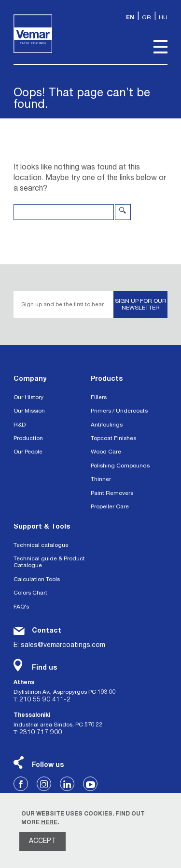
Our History (28, 398)
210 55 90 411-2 (45, 700)
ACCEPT (42, 842)
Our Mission (29, 411)
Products (107, 379)
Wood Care (106, 452)
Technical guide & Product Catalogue (49, 562)
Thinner (101, 479)
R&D (20, 425)
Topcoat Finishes (113, 439)
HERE (49, 823)
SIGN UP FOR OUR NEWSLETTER (141, 305)
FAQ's (21, 607)
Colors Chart (30, 593)
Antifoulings (107, 425)
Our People (28, 452)
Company (30, 379)
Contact (47, 631)
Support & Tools (42, 527)
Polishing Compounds (120, 466)
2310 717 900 (41, 733)
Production (28, 439)
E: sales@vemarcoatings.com (59, 646)
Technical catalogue (41, 545)
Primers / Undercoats (119, 411)
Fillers (99, 398)
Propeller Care (110, 507)
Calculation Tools (37, 580)
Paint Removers (112, 493)
